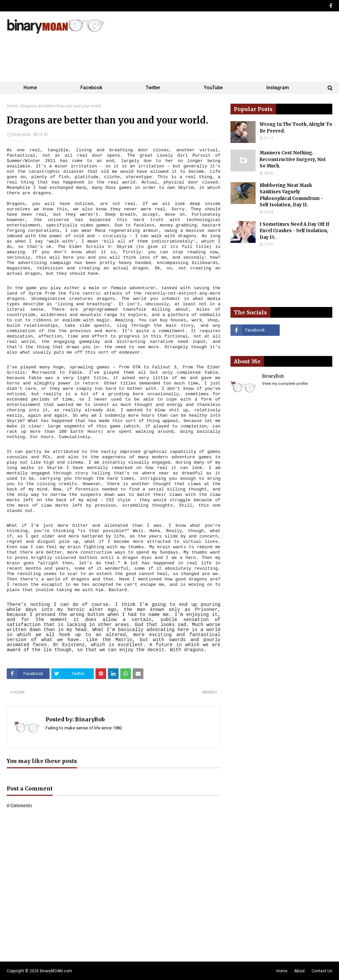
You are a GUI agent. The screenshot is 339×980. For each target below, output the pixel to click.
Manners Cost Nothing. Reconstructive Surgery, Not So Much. (293, 159)
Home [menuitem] (30, 88)
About (299, 971)
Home (12, 106)
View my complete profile (285, 384)
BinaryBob (21, 135)
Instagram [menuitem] (278, 88)
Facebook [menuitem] (91, 88)
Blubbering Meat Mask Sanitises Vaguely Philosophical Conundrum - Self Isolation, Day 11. (291, 195)
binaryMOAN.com (56, 971)
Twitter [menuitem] (153, 88)
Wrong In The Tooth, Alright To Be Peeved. (296, 128)
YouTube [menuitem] (213, 88)
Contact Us (322, 971)
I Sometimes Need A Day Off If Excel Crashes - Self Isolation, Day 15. (294, 231)
